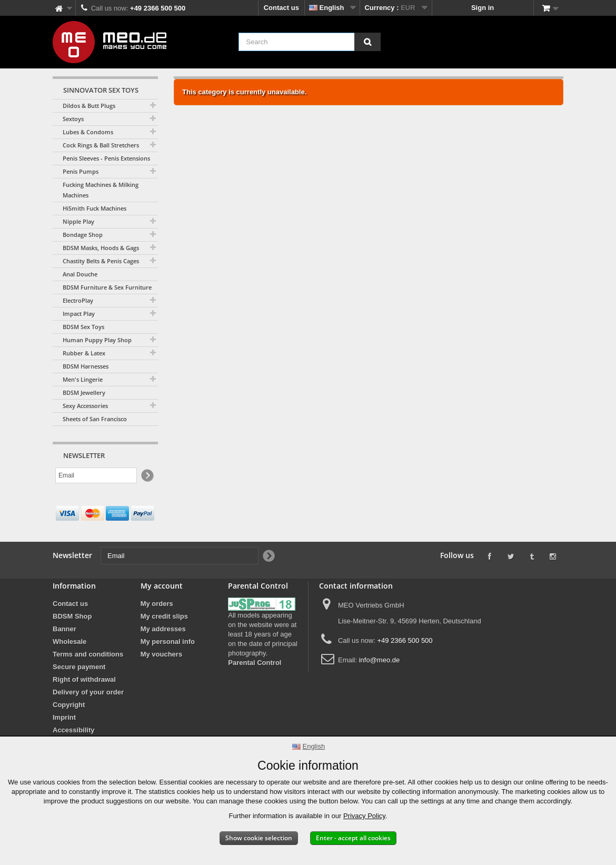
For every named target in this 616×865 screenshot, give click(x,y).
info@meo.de (380, 660)
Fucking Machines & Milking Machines (101, 190)
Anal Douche (80, 274)
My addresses (163, 629)
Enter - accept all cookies (353, 838)
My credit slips (164, 616)
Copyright (69, 705)
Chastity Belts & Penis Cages (101, 261)
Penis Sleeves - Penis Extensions (106, 158)
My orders (157, 604)
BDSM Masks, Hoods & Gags (101, 248)
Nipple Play (78, 221)
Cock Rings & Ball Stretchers (101, 145)
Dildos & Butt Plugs (89, 106)
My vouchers (161, 654)
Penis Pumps (81, 171)
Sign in (483, 8)
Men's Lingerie (83, 379)
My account (162, 586)
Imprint (64, 717)
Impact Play (79, 314)
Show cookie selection (259, 838)
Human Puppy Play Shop (97, 340)
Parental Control (255, 663)
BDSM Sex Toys (83, 327)
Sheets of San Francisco (95, 419)
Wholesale (69, 642)
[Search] (367, 42)
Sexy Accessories (85, 406)
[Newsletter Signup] (147, 476)
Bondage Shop (83, 235)
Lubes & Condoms (88, 132)
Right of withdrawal (84, 679)
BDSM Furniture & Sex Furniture (107, 287)
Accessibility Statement (74, 735)
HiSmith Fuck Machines (95, 208)
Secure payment (79, 667)
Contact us (281, 8)
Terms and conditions (88, 654)
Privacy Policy (364, 816)
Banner (64, 629)
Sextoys (73, 119)
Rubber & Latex (84, 353)
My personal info (168, 642)
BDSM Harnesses (86, 366)
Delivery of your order (88, 692)
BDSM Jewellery (84, 392)
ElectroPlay (78, 300)
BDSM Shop (72, 616)
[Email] (96, 475)
